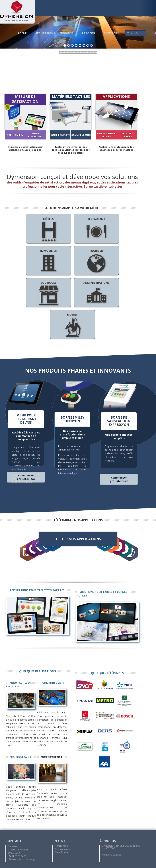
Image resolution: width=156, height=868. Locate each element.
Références (61, 846)
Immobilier (48, 262)
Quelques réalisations (38, 671)
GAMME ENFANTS (81, 135)
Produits (66, 33)
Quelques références (107, 673)
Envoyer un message (22, 859)
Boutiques (48, 293)
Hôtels (48, 230)
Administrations (96, 293)
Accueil (23, 33)
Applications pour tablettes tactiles (37, 590)
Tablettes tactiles (126, 135)
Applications (45, 33)
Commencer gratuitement (119, 479)
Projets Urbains (20, 757)
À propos (88, 33)
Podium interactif (53, 683)
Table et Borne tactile (106, 135)
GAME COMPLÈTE (61, 135)
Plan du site (61, 852)
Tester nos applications (78, 539)
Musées (72, 325)
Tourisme (96, 262)
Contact (110, 33)
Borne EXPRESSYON (35, 135)
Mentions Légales (112, 855)
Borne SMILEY (15, 135)
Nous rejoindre (63, 849)
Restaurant (96, 230)
